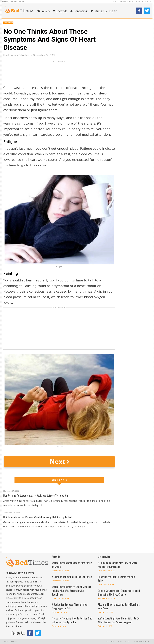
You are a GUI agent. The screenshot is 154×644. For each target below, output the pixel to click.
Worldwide (8, 23)
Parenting (81, 11)
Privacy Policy (126, 2)
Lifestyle (62, 11)
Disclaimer (112, 2)
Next (59, 461)
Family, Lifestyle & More (13, 2)
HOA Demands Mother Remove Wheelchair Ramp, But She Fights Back (38, 517)
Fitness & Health (105, 11)
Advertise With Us (144, 2)
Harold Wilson (11, 55)
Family (45, 11)
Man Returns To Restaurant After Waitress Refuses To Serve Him (36, 495)
